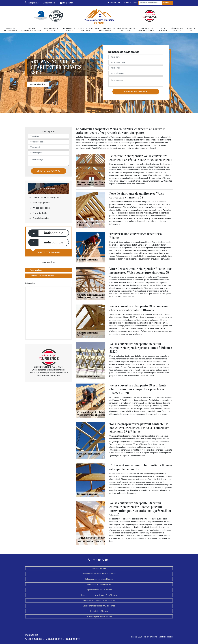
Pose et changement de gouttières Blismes (99, 595)
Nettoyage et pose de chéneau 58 (126, 30)
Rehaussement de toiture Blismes (99, 579)
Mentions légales (166, 637)
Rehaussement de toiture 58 (51, 30)
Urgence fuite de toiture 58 (86, 30)
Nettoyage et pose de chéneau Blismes (99, 600)
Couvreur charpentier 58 (11, 30)
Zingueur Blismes (99, 568)
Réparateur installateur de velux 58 (30, 30)
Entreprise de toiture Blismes (99, 584)
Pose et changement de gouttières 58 (105, 30)
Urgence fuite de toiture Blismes (99, 590)
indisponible (32, 3)
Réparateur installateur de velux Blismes (99, 574)
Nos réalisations (38, 84)
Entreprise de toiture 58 (69, 30)
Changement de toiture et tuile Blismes (99, 606)
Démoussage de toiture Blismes (99, 616)
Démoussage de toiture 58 (177, 30)
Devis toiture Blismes (99, 611)
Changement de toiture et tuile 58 (146, 30)
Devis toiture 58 (163, 30)
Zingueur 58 (191, 30)
